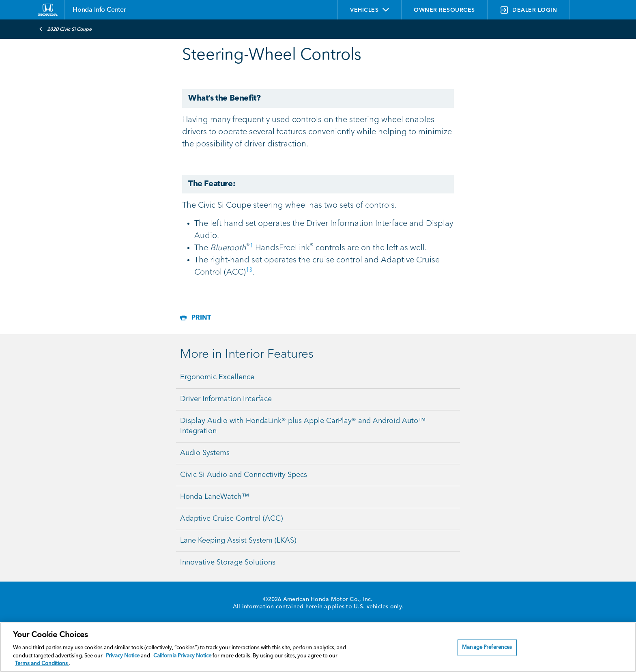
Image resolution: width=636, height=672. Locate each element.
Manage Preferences (487, 647)
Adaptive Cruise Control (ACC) (231, 519)
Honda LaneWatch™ (215, 497)
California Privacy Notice (183, 656)
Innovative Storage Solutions (228, 563)
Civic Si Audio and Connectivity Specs (244, 475)
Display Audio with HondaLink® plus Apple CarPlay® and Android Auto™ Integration (303, 426)
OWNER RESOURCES (444, 10)
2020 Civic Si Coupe (65, 29)
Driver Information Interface (226, 399)
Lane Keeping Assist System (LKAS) (238, 541)
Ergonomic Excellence (217, 377)
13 (249, 270)
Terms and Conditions (42, 664)
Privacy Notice (123, 656)
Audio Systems (205, 453)
